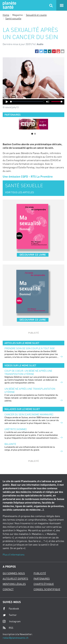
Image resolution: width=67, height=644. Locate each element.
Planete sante (9, 5)
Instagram (12, 621)
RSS (8, 628)
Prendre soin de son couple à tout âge (30, 348)
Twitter (10, 615)
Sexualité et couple (36, 15)
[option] (33, 124)
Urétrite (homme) (16, 429)
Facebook (11, 609)
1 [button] (32, 134)
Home (6, 15)
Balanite (10, 444)
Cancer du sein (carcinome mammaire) (29, 414)
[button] (37, 51)
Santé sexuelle (13, 18)
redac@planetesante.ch (16, 638)
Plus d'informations (14, 555)
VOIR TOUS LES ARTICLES (20, 192)
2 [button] (35, 134)
